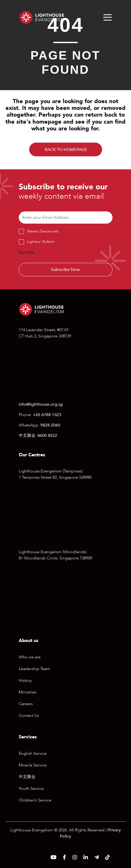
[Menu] (108, 17)
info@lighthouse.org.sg (41, 404)
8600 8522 (47, 436)
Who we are (30, 657)
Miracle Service (33, 765)
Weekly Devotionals (43, 231)
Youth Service (31, 789)
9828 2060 (50, 425)
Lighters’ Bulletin (41, 242)
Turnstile (27, 252)
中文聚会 (27, 777)
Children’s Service (35, 800)
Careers (26, 704)
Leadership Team (35, 669)
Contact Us (29, 716)
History (25, 680)
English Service (33, 753)
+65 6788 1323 (47, 415)
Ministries (28, 692)
